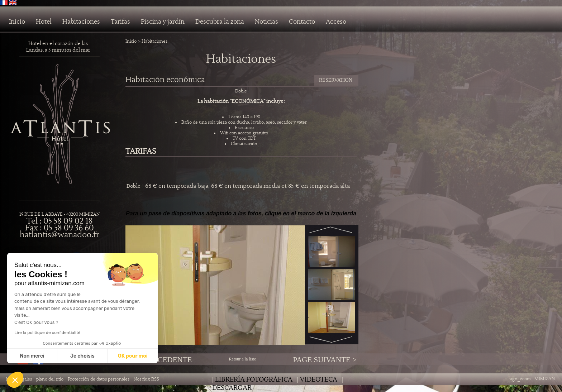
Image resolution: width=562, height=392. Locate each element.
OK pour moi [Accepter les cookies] (133, 356)
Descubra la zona (220, 22)
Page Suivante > (325, 360)
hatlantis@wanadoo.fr (59, 235)
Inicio (17, 22)
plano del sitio (50, 379)
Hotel (44, 22)
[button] (15, 380)
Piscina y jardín (163, 22)
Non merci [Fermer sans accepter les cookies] (32, 356)
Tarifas (120, 22)
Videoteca (319, 380)
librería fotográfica (254, 380)
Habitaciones (81, 22)
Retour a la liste (243, 359)
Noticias (266, 22)
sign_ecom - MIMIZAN (532, 379)
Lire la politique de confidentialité (47, 333)
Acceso (336, 22)
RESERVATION (336, 80)
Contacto (302, 22)
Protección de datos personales (99, 379)
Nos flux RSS (146, 379)
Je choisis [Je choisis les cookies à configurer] (82, 356)
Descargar (232, 388)
